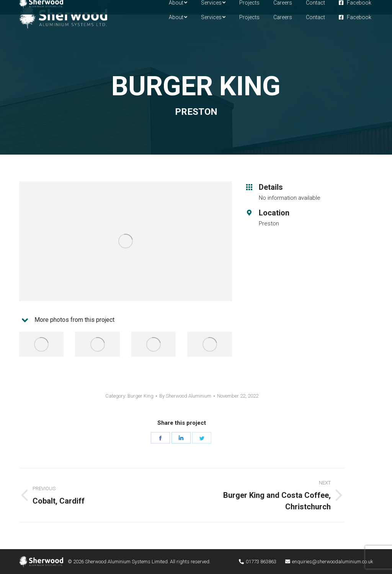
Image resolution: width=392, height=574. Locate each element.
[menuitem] (178, 17)
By (185, 396)
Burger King (140, 396)
